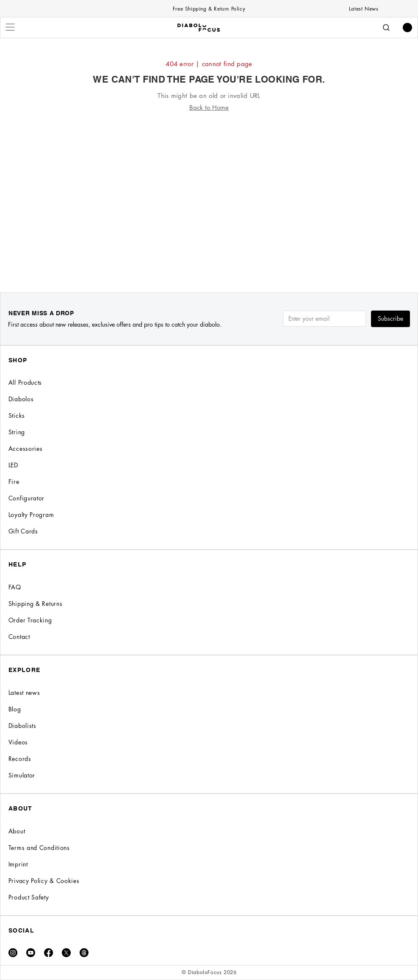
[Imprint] (209, 864)
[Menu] (11, 27)
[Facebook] (48, 953)
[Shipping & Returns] (209, 604)
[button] (407, 28)
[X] (66, 953)
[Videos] (209, 742)
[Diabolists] (209, 726)
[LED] (209, 465)
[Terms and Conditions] (209, 848)
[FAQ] (209, 587)
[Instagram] (13, 953)
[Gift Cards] (209, 531)
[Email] (322, 319)
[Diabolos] (209, 399)
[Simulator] (209, 775)
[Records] (209, 759)
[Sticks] (209, 415)
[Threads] (84, 953)
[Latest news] (209, 693)
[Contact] (209, 637)
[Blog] (209, 709)
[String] (209, 432)
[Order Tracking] (209, 620)
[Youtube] (31, 953)
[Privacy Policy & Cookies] (209, 881)
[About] (209, 831)
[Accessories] (209, 448)
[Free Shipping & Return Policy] (209, 8)
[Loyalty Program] (209, 515)
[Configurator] (209, 498)
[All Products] (209, 382)
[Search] (386, 28)
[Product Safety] (209, 897)
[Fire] (209, 482)
